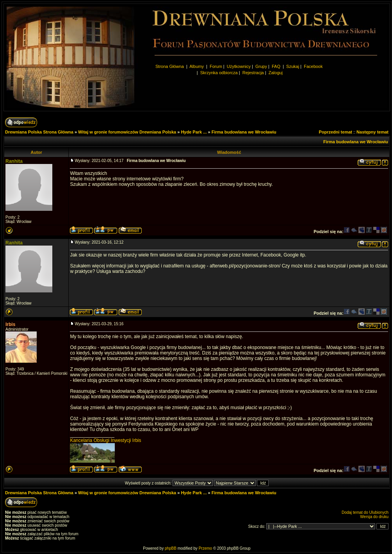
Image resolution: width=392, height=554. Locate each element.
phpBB (171, 548)
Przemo (205, 548)
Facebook (313, 66)
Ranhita (14, 161)
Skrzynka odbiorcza (219, 73)
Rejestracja (253, 73)
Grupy (261, 66)
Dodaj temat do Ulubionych (365, 512)
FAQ (276, 66)
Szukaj (293, 66)
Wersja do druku (374, 517)
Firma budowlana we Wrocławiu (244, 132)
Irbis (10, 324)
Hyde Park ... (194, 132)
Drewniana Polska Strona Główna (39, 132)
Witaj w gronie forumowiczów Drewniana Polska (127, 132)
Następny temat (372, 132)
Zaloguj (276, 73)
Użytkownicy (239, 66)
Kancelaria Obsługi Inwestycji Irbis (105, 440)
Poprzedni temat (335, 132)
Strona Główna (170, 66)
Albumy (197, 66)
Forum (216, 66)
